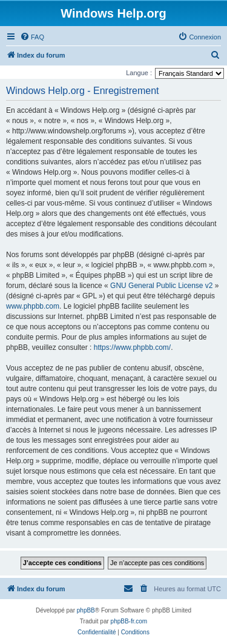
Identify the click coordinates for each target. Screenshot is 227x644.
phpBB (86, 610)
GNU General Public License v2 (161, 286)
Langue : (139, 73)
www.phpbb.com (33, 306)
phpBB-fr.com (129, 621)
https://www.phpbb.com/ (132, 347)
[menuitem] (32, 37)
